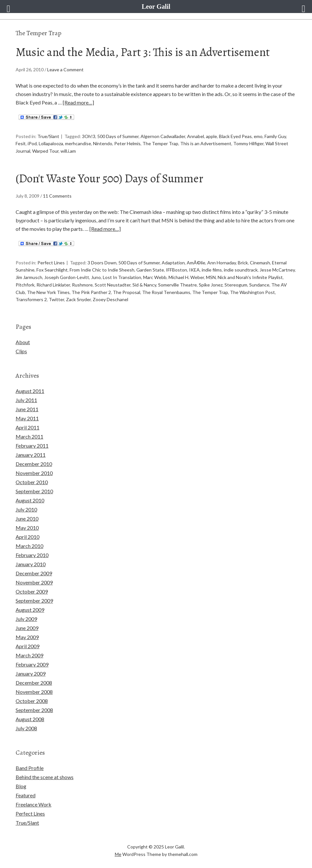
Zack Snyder (78, 299)
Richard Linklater (53, 285)
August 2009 (30, 610)
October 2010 (32, 482)
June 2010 (27, 518)
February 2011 (32, 446)
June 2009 (27, 628)
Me (118, 854)
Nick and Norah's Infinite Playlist (250, 277)
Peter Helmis (127, 143)
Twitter (56, 299)
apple (211, 136)
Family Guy (275, 136)
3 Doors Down (102, 263)
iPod (32, 143)
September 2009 (34, 601)
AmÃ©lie (196, 263)
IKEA (194, 270)
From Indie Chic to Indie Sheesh (102, 270)
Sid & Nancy (144, 285)
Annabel (196, 136)
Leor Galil (156, 7)
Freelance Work (34, 804)
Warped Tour (45, 151)
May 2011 (27, 418)
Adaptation (173, 263)
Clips (21, 351)
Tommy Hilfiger (248, 143)
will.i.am (68, 151)
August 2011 (30, 391)
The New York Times (48, 292)
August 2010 (30, 500)
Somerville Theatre (177, 285)
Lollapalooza (51, 143)
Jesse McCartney (277, 270)
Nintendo (103, 143)
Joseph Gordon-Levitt (67, 277)
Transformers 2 (31, 299)
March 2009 (29, 655)
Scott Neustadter (113, 285)
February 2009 (32, 664)
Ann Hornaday (222, 263)
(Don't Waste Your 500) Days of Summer (109, 178)
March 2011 (29, 436)
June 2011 (27, 409)
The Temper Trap (160, 143)
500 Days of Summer (118, 136)
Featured (26, 795)
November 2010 (34, 473)
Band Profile (30, 768)
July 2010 (26, 509)
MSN (211, 277)
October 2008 (32, 701)
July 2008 (26, 728)
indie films (212, 270)
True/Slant (48, 136)
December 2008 (34, 683)
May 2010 (27, 528)
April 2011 (27, 427)
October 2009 (32, 591)
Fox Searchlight (52, 270)
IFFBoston (176, 270)
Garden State (150, 270)
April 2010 (27, 537)
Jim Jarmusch (29, 277)
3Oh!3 (89, 136)
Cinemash (260, 263)
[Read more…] (78, 102)
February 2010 (32, 555)
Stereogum (236, 285)
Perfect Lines (51, 263)
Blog (21, 786)
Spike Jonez (211, 285)
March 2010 (29, 546)
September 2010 (34, 491)
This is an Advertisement (206, 143)
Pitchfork (25, 285)
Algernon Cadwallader (163, 136)
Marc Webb (155, 277)
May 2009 (27, 637)
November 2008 (34, 692)
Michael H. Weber (186, 277)
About (23, 342)
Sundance (259, 285)
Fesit (21, 143)
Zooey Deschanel (110, 299)
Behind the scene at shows (45, 777)
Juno (96, 277)
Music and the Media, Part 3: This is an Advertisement (143, 52)
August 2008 (30, 719)
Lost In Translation (122, 277)
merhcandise (78, 143)
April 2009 (27, 646)
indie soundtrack (241, 270)
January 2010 (31, 564)
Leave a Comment (65, 70)
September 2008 (34, 710)
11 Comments (57, 196)
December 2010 (34, 464)
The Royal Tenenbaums (166, 292)
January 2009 (31, 673)
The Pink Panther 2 (91, 292)
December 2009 (34, 573)
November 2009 (34, 582)
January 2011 (31, 455)
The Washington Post (252, 292)
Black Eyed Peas (235, 136)
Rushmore (82, 285)
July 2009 (26, 619)
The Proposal (127, 292)
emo (258, 136)
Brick (243, 263)
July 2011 (26, 400)
